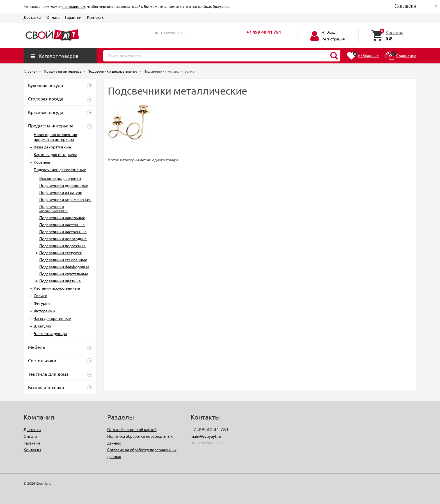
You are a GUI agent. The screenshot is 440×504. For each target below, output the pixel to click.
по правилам (74, 6)
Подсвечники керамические (65, 199)
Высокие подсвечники (60, 178)
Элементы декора (50, 333)
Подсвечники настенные (62, 224)
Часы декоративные (52, 318)
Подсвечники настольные (63, 232)
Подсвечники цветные (60, 281)
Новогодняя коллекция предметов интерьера (55, 137)
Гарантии (73, 17)
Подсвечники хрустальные (64, 274)
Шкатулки (43, 326)
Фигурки (42, 303)
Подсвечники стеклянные (63, 260)
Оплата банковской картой (132, 429)
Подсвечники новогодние (63, 239)
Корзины (42, 162)
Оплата (53, 17)
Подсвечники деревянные (64, 185)
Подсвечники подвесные (62, 246)
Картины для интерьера (55, 154)
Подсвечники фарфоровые (64, 267)
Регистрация (333, 39)
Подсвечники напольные (62, 217)
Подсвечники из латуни (61, 192)
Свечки (40, 295)
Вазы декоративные (52, 147)
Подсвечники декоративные (60, 169)
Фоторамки (44, 311)
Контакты (96, 17)
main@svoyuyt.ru (206, 436)
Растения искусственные (57, 288)
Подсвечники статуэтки (61, 253)
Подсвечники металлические (53, 208)
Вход (331, 32)
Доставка (32, 17)
